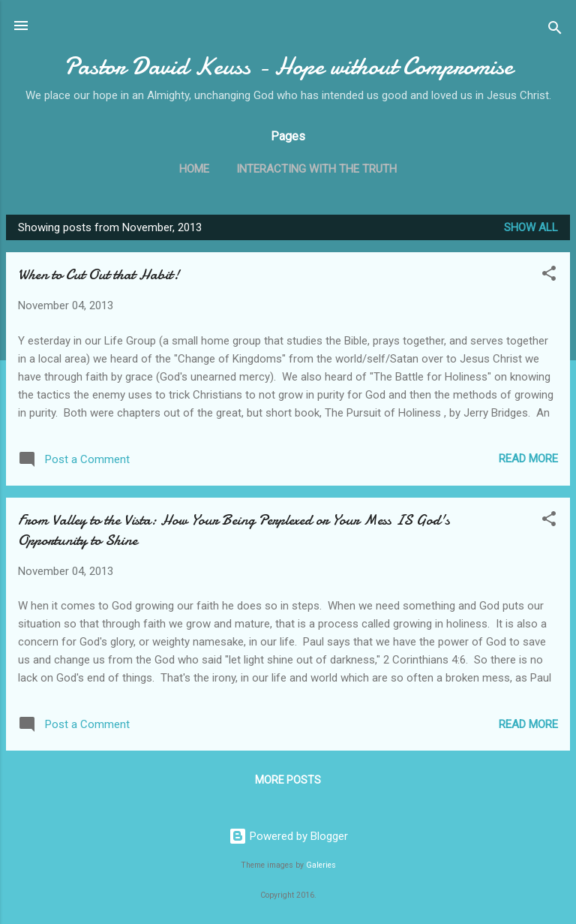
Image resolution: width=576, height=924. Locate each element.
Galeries (321, 865)
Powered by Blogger (288, 836)
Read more (528, 459)
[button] (549, 276)
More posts (288, 780)
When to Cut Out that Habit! (99, 274)
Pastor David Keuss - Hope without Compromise (288, 66)
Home (194, 169)
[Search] (555, 30)
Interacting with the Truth (316, 169)
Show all (531, 227)
